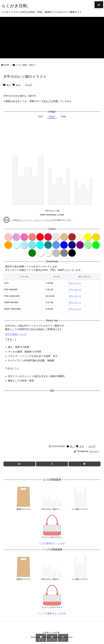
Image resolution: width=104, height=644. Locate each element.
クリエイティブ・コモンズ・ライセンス (36, 220)
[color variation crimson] (48, 237)
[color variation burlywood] (64, 237)
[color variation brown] (72, 237)
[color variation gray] (64, 253)
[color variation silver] (56, 253)
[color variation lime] (96, 245)
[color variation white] (40, 253)
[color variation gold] (96, 237)
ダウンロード (75, 283)
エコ (18, 85)
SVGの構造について (16, 334)
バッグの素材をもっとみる (52, 613)
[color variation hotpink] (24, 237)
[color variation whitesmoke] (48, 253)
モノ (34, 65)
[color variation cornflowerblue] (56, 245)
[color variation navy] (72, 245)
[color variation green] (32, 253)
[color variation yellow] (88, 237)
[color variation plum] (16, 237)
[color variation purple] (80, 245)
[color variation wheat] (56, 237)
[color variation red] (40, 237)
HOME (6, 65)
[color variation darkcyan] (48, 245)
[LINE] (84, 464)
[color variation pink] (8, 237)
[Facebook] (52, 464)
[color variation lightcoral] (32, 237)
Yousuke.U (94, 451)
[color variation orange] (8, 245)
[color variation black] (72, 253)
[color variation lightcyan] (16, 245)
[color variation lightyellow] (80, 237)
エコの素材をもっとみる (52, 543)
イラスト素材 (21, 65)
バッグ (28, 85)
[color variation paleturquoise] (24, 245)
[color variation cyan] (40, 245)
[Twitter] (19, 464)
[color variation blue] (64, 245)
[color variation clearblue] (32, 245)
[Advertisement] (52, 38)
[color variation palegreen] (88, 245)
